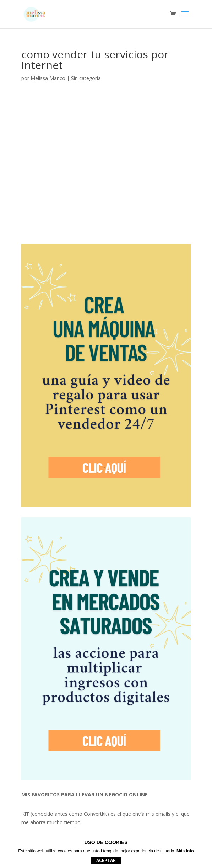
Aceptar (106, 860)
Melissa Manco (48, 78)
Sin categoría (86, 78)
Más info (185, 851)
